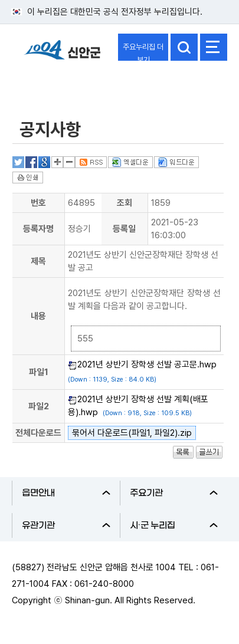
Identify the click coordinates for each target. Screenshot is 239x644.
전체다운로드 (38, 433)
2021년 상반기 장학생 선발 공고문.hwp (147, 364)
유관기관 (66, 525)
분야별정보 (43, 84)
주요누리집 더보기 (143, 52)
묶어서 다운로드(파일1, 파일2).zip (132, 433)
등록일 (124, 229)
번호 (38, 203)
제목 (38, 261)
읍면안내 (66, 493)
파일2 (39, 406)
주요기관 (174, 493)
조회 (125, 203)
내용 (38, 316)
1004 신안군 (62, 55)
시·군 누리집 (174, 525)
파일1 (39, 372)
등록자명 (38, 229)
